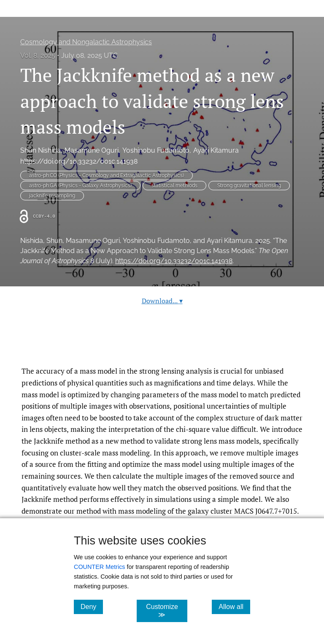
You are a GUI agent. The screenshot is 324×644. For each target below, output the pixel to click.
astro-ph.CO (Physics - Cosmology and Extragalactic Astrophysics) (107, 175)
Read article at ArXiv (162, 345)
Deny (92, 606)
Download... (162, 301)
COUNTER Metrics (100, 567)
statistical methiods (174, 186)
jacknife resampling (52, 196)
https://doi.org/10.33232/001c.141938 (79, 161)
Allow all (234, 606)
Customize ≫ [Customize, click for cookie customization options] (166, 611)
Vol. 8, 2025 (38, 55)
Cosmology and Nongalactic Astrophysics (86, 42)
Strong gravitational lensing (249, 186)
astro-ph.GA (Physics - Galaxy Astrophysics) (80, 186)
